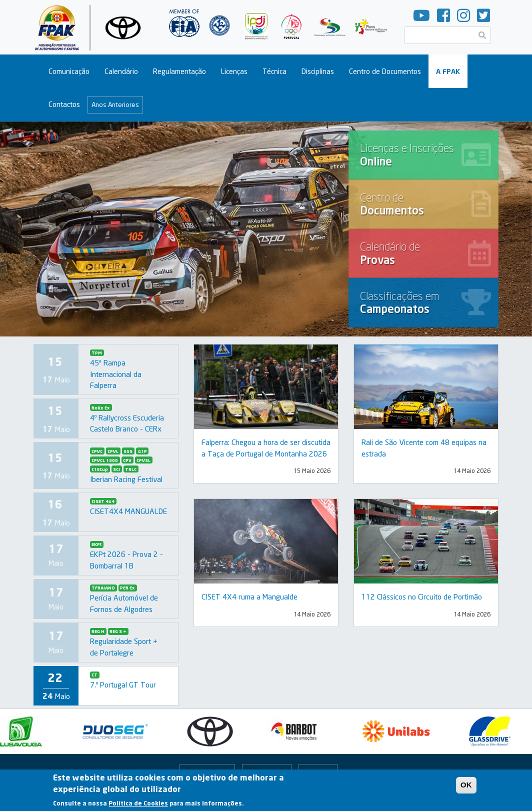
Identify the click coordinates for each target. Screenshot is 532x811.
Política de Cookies (138, 806)
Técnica (274, 71)
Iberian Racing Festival (126, 479)
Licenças (234, 71)
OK (466, 787)
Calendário (121, 71)
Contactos (64, 104)
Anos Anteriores (115, 104)
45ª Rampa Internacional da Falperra (116, 374)
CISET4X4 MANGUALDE (128, 511)
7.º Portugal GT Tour (123, 684)
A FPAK (448, 71)
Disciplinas (318, 71)
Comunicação (69, 71)
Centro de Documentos (385, 71)
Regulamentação (179, 71)
